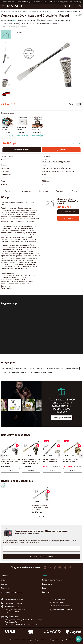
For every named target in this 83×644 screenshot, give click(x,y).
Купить (61, 150)
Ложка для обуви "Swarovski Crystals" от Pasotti (41, 507)
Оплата (75, 191)
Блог (44, 588)
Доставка (60, 191)
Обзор (8, 191)
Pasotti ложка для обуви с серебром (50, 460)
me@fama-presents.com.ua (61, 610)
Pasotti (26, 11)
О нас (3, 580)
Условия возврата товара (12, 592)
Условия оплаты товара (52, 580)
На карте (16, 607)
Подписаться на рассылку (41, 557)
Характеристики (25, 191)
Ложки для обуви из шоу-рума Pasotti (56, 162)
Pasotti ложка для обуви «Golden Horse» (72, 460)
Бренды (4, 584)
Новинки (5, 576)
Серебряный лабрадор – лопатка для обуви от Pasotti (10, 461)
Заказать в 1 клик (22, 150)
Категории (44, 191)
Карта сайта (47, 584)
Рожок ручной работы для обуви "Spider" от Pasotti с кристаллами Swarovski (31, 461)
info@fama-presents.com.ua (61, 606)
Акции (45, 576)
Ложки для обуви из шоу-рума (40, 11)
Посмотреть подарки (62, 418)
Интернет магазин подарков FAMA (12, 11)
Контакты (46, 592)
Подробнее (6, 135)
